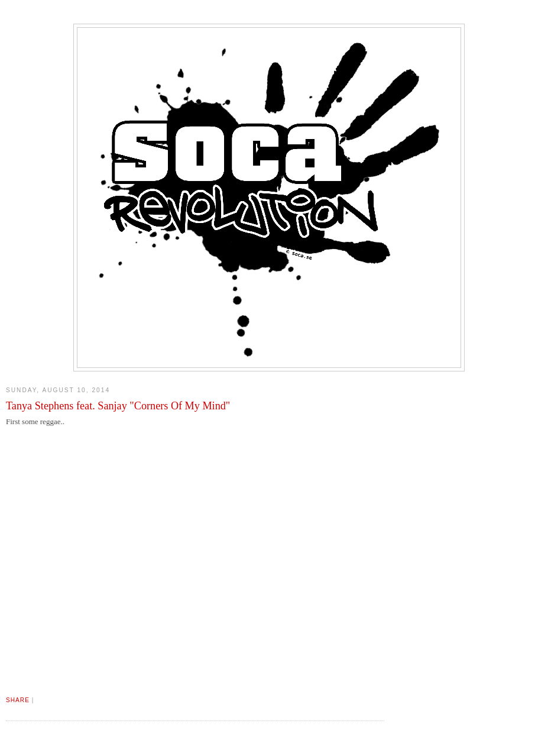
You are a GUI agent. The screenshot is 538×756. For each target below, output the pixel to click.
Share (18, 700)
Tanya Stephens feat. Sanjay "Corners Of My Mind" (118, 406)
